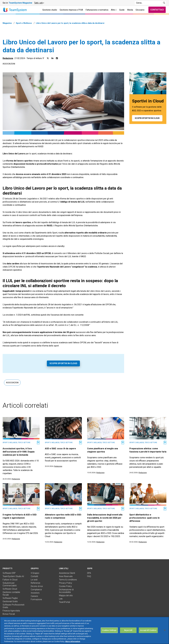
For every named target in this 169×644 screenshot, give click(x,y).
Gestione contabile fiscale (11, 594)
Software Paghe (10, 598)
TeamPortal (64, 602)
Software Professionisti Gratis (13, 606)
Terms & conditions (68, 580)
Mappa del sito (66, 595)
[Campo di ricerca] (148, 3)
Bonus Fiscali (9, 614)
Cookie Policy (65, 586)
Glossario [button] (140, 10)
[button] (39, 3)
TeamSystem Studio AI (13, 576)
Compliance (36, 590)
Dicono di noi (37, 586)
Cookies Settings (109, 634)
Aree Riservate (66, 576)
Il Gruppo (35, 573)
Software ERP (9, 573)
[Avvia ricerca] (164, 3)
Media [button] (130, 10)
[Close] (165, 634)
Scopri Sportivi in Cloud (63, 363)
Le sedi (34, 580)
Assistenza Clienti (67, 573)
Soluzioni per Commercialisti (10, 584)
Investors (35, 593)
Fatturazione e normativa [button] (97, 10)
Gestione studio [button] (50, 10)
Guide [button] (122, 10)
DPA (89, 573)
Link (61, 599)
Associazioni (9, 64)
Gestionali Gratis (10, 601)
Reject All (128, 634)
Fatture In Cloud (10, 580)
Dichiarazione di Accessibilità (66, 591)
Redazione (8, 58)
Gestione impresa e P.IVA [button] (71, 10)
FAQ (89, 576)
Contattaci (157, 10)
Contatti (34, 576)
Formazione (36, 599)
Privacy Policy (66, 583)
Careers (34, 596)
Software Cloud (10, 589)
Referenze (36, 583)
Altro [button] (114, 10)
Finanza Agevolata (11, 611)
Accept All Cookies (148, 634)
